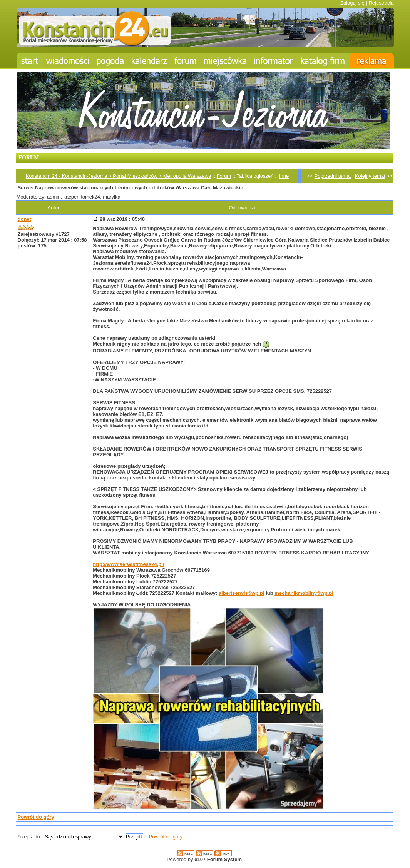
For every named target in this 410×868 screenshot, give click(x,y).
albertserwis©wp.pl (242, 593)
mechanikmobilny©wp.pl (304, 593)
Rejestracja (381, 3)
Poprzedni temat (333, 176)
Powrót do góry (36, 817)
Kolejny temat (370, 176)
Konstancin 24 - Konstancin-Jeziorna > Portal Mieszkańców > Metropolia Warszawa (118, 176)
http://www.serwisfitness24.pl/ (128, 564)
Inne (284, 176)
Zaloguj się (352, 3)
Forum (224, 176)
